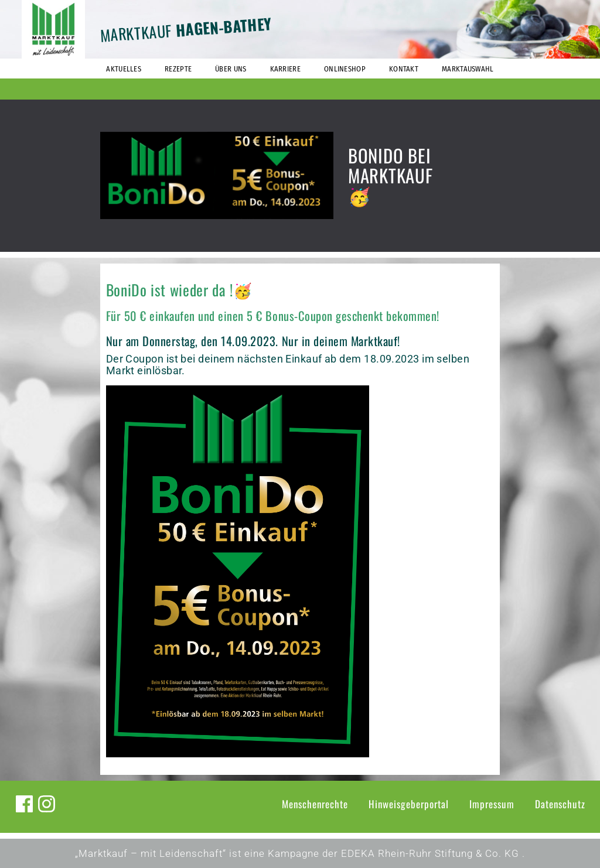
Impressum (492, 804)
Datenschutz (560, 804)
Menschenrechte (315, 804)
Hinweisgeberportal (409, 804)
